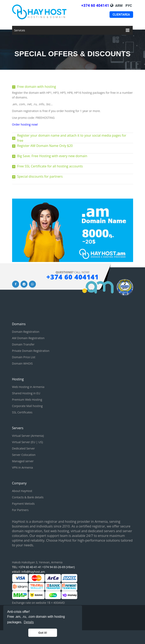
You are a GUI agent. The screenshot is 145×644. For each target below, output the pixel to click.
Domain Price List (24, 357)
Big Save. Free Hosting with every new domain (50, 156)
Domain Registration (26, 332)
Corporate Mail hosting (27, 406)
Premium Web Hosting (27, 400)
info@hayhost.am (33, 572)
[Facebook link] (16, 284)
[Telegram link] (24, 284)
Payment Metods (23, 504)
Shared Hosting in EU (26, 393)
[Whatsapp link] (32, 284)
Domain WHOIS (22, 363)
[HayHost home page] (45, 12)
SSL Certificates (22, 412)
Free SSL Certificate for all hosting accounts (47, 166)
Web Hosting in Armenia (28, 387)
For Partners (20, 510)
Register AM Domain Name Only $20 (42, 146)
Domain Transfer (23, 344)
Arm (119, 6)
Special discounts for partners (37, 176)
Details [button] (29, 622)
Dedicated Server (24, 448)
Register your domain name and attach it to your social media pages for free (69, 138)
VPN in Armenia (23, 467)
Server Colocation (24, 455)
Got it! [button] (43, 633)
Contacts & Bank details (28, 497)
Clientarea (121, 15)
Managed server (23, 461)
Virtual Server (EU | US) (28, 442)
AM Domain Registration (28, 338)
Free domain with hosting (34, 87)
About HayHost (22, 491)
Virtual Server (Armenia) (28, 436)
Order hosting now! (25, 124)
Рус (129, 6)
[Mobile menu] (128, 30)
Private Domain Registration (31, 351)
